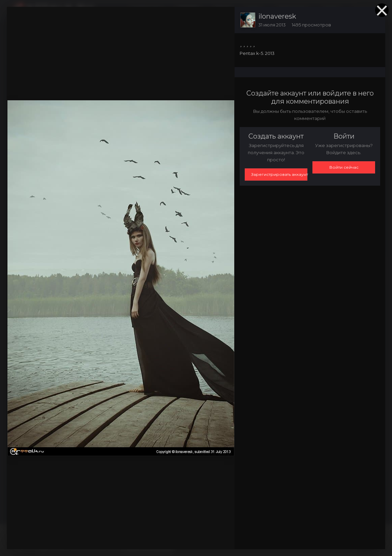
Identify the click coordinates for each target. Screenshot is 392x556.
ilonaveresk (277, 16)
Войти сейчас (344, 167)
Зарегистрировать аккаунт (279, 174)
